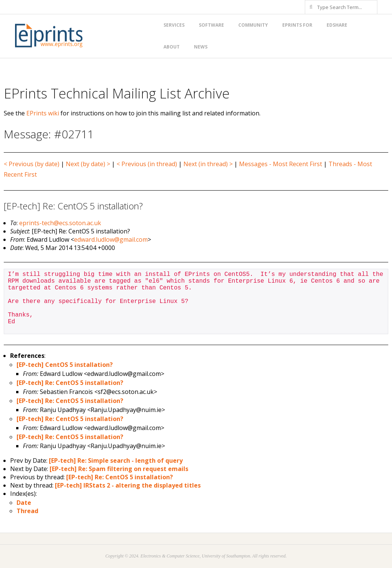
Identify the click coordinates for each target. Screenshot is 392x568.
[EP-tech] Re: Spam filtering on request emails (119, 469)
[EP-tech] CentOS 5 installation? (65, 365)
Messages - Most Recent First (281, 164)
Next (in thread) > (208, 164)
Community (253, 25)
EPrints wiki (43, 113)
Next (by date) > (88, 164)
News (201, 47)
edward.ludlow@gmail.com (111, 239)
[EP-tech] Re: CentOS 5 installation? (70, 383)
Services (174, 25)
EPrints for (297, 25)
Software (211, 25)
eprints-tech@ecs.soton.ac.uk (60, 223)
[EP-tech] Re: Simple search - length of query (116, 460)
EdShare (337, 25)
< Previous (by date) (32, 164)
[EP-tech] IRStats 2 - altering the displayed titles (128, 485)
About (172, 47)
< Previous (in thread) (147, 164)
